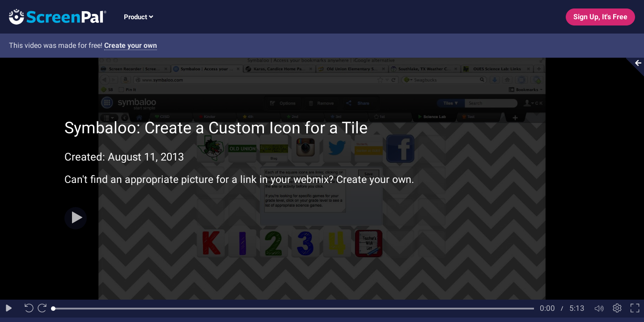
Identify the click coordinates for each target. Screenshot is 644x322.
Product (138, 17)
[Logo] (53, 16)
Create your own (131, 45)
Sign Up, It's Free (600, 17)
